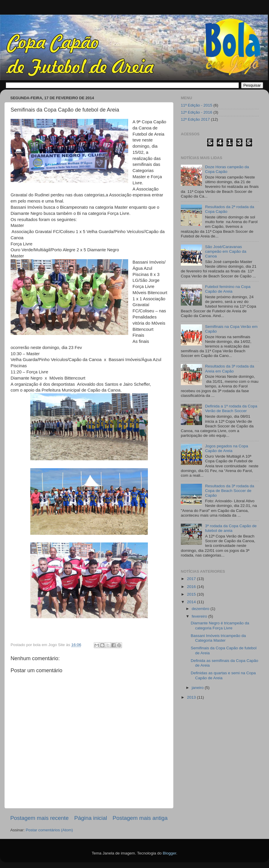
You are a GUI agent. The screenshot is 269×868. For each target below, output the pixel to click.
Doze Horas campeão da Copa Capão (227, 169)
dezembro (201, 609)
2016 (192, 587)
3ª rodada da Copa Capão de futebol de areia (231, 528)
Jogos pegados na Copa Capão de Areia (226, 448)
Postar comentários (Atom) (50, 830)
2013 (192, 697)
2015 (192, 594)
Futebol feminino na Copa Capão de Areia (228, 289)
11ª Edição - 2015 (197, 105)
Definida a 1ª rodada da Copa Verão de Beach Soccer (231, 408)
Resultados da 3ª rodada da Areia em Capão (229, 369)
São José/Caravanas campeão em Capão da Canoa (225, 251)
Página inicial (91, 818)
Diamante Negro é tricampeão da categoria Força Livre (220, 625)
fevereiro (200, 616)
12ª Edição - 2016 (197, 112)
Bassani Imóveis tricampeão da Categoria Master (218, 638)
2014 (192, 602)
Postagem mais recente (39, 818)
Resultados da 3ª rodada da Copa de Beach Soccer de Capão (229, 491)
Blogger (169, 853)
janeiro (198, 688)
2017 (192, 579)
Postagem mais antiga (140, 818)
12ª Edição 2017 (195, 119)
